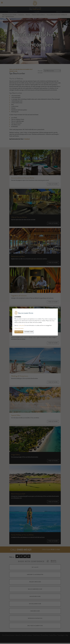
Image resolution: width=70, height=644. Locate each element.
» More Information (19, 328)
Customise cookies (29, 332)
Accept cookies (19, 332)
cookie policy (21, 325)
